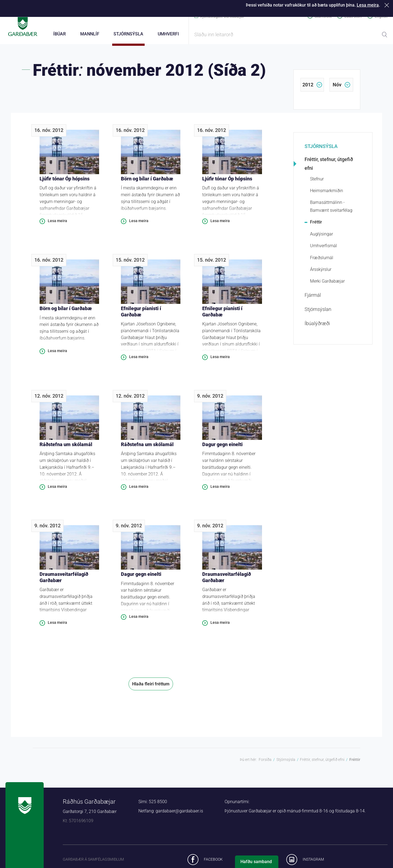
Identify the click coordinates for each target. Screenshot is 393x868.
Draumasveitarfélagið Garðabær (64, 580)
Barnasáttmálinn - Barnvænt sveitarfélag (331, 209)
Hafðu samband (256, 862)
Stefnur (317, 182)
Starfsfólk (323, 16)
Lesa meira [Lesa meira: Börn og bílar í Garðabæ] (139, 224)
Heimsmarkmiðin (327, 194)
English (381, 16)
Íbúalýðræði (317, 326)
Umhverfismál (324, 249)
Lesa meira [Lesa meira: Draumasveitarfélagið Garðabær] (57, 625)
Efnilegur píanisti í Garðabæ (141, 314)
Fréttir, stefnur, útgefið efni (329, 167)
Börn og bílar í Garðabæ (147, 182)
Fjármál (313, 298)
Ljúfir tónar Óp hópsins (65, 182)
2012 (308, 88)
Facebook (213, 862)
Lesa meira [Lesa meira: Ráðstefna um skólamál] (57, 489)
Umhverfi (168, 34)
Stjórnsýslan (318, 312)
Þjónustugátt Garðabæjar (222, 16)
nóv (337, 88)
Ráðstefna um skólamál (66, 447)
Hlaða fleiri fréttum (151, 687)
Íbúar (59, 34)
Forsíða (265, 763)
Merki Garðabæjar (327, 284)
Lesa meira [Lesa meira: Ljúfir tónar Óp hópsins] (57, 224)
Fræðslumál (322, 261)
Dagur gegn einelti (222, 447)
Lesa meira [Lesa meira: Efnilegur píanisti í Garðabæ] (139, 360)
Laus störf (353, 16)
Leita (385, 35)
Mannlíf (90, 34)
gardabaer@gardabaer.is (179, 814)
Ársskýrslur (321, 272)
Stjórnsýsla (321, 149)
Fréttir (316, 225)
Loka (388, 5)
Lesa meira (368, 5)
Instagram (313, 862)
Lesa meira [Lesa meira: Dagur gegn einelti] (220, 489)
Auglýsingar (321, 237)
